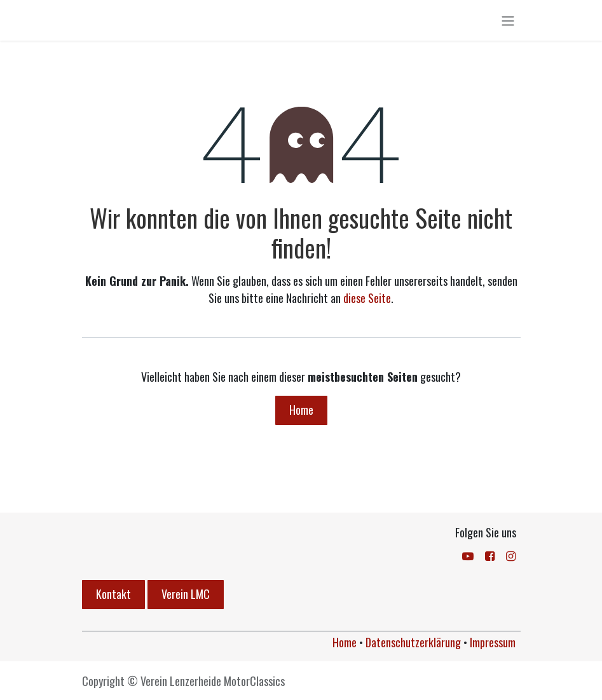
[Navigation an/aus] (508, 24)
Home (301, 416)
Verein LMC (186, 594)
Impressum (493, 642)
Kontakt (113, 594)
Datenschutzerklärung (413, 642)
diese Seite (367, 304)
